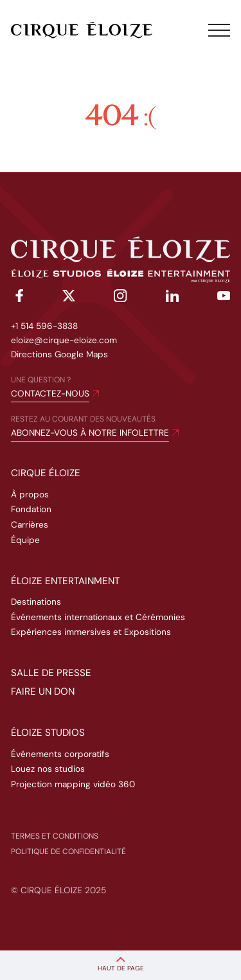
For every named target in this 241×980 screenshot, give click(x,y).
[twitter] (69, 298)
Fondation (31, 509)
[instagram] (120, 298)
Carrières (30, 525)
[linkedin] (172, 298)
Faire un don (43, 691)
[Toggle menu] (219, 30)
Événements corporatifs (60, 754)
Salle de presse (51, 673)
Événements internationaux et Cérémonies (98, 617)
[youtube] (224, 298)
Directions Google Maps (59, 354)
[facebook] (17, 298)
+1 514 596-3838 (44, 326)
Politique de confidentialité (68, 851)
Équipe (25, 540)
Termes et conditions (55, 836)
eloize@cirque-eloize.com (64, 340)
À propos (30, 494)
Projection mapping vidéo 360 (73, 784)
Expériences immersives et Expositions (91, 632)
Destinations (36, 602)
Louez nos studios (48, 769)
